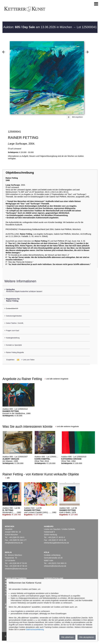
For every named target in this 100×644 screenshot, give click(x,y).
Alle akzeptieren (87, 637)
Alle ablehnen (67, 637)
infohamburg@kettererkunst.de (56, 543)
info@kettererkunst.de (14, 543)
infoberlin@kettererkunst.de (16, 569)
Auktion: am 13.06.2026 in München (38, 27)
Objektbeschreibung (20, 173)
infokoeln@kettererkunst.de (55, 566)
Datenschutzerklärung (35, 629)
